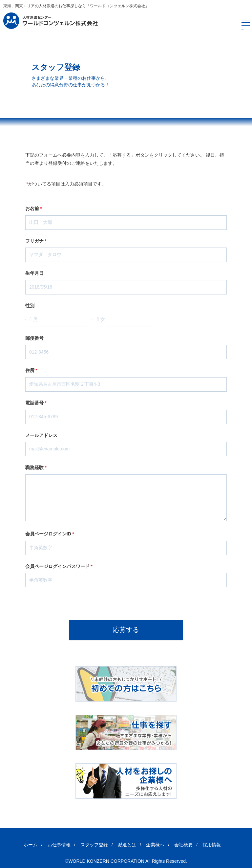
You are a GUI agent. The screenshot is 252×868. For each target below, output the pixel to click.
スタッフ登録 (94, 845)
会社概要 (183, 845)
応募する (126, 630)
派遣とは (127, 845)
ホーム (31, 845)
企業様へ (155, 845)
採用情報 (212, 845)
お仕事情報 (59, 845)
